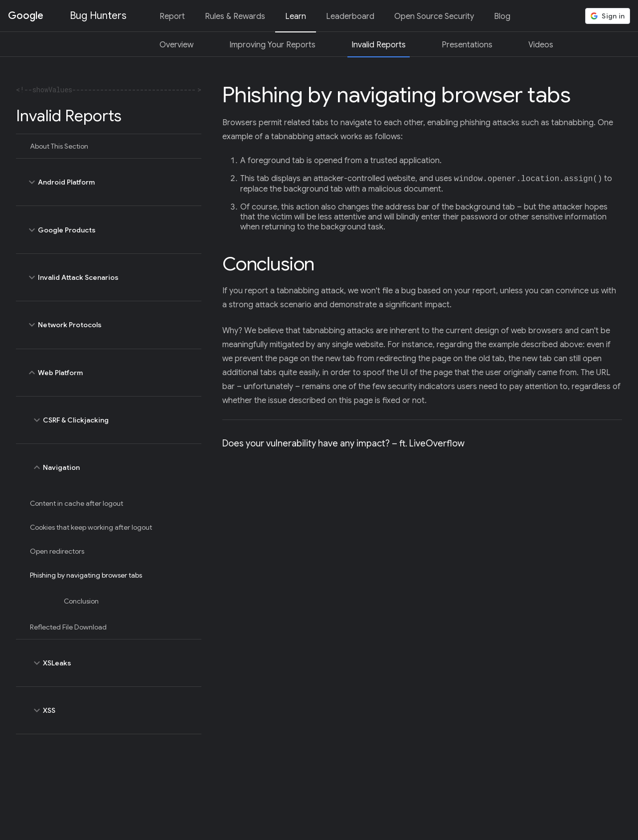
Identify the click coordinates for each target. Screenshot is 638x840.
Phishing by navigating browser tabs (86, 575)
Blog (502, 16)
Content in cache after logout (77, 503)
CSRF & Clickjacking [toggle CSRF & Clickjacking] (111, 420)
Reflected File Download (68, 627)
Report (172, 16)
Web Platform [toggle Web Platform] (109, 373)
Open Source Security (434, 16)
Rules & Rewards (235, 16)
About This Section (59, 146)
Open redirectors (57, 551)
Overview (176, 45)
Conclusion (81, 601)
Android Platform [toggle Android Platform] (109, 182)
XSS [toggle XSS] (111, 710)
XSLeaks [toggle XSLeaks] (111, 663)
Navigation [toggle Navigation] (111, 467)
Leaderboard (350, 16)
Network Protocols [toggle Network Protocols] (109, 325)
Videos (541, 45)
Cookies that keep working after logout (91, 527)
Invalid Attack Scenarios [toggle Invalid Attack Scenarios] (109, 277)
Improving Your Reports (272, 45)
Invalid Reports (379, 45)
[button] (608, 16)
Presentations (467, 45)
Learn (296, 16)
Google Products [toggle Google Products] (109, 229)
